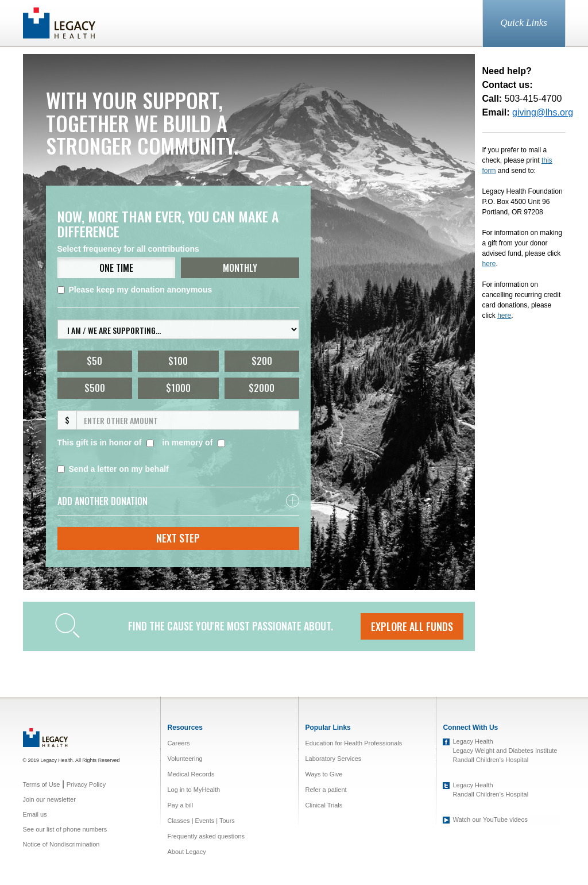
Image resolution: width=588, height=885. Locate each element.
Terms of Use (42, 784)
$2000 (262, 388)
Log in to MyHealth (194, 790)
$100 (178, 361)
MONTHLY (240, 268)
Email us (35, 814)
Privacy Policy (86, 784)
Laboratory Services (333, 759)
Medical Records (191, 774)
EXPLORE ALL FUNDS (412, 626)
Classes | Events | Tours (201, 821)
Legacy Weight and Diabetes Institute (505, 751)
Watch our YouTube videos (490, 819)
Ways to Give (324, 774)
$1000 (178, 388)
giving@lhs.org (543, 112)
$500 (95, 388)
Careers (178, 743)
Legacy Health (473, 741)
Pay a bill (180, 805)
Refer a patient (326, 790)
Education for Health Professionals (353, 743)
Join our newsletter (49, 799)
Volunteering (185, 759)
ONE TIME (116, 268)
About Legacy (186, 852)
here (504, 315)
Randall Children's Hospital (490, 760)
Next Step (178, 538)
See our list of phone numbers (65, 829)
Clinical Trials (324, 805)
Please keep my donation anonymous (135, 290)
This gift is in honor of (100, 442)
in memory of (187, 442)
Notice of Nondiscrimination (61, 844)
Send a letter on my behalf (113, 469)
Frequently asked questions (206, 836)
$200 (262, 361)
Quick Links (524, 23)
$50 (94, 361)
